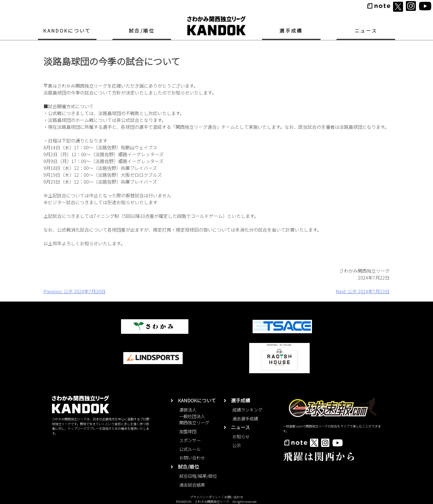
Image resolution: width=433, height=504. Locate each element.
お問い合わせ (192, 457)
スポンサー (190, 440)
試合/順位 (142, 31)
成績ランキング (247, 409)
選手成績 (291, 31)
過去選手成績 (245, 418)
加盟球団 (188, 431)
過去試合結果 (192, 485)
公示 (237, 445)
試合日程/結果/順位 (198, 476)
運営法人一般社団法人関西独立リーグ (194, 416)
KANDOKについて (67, 31)
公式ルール (190, 449)
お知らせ (241, 436)
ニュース (366, 31)
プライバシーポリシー (206, 497)
